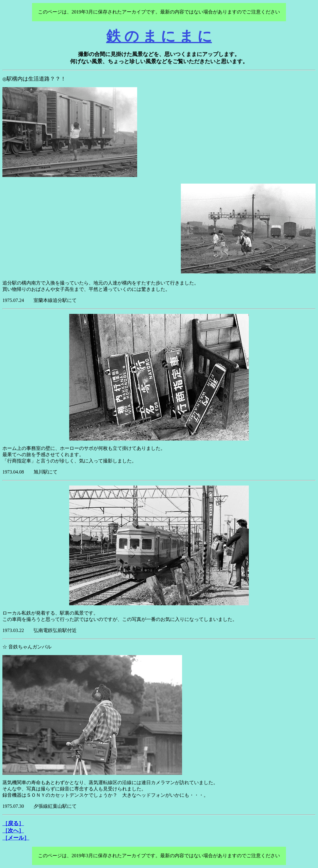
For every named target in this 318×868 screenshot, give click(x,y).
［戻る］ (13, 823)
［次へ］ (13, 831)
